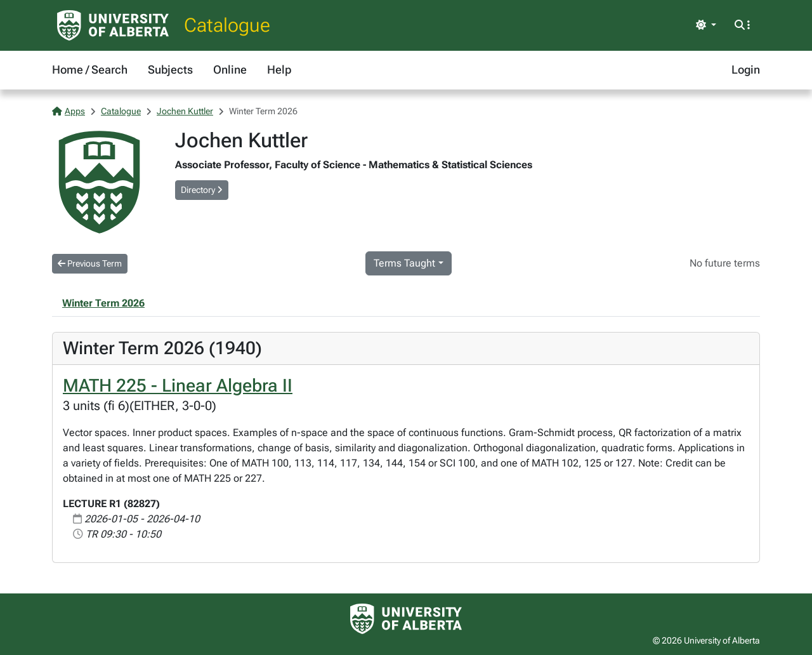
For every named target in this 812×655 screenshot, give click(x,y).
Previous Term (90, 263)
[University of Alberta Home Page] (113, 25)
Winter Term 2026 (103, 303)
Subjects (170, 69)
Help (279, 69)
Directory (202, 190)
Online (230, 69)
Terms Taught (404, 263)
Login (746, 69)
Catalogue (227, 25)
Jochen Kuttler (185, 111)
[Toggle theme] (706, 25)
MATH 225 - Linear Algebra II (178, 386)
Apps (69, 111)
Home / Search (90, 69)
